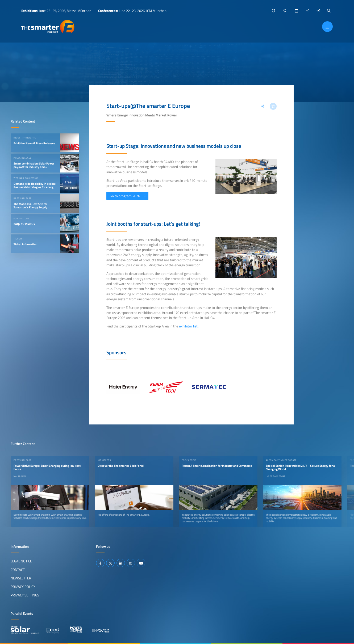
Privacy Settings (25, 595)
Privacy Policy (23, 587)
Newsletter (21, 578)
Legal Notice (21, 561)
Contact (18, 570)
